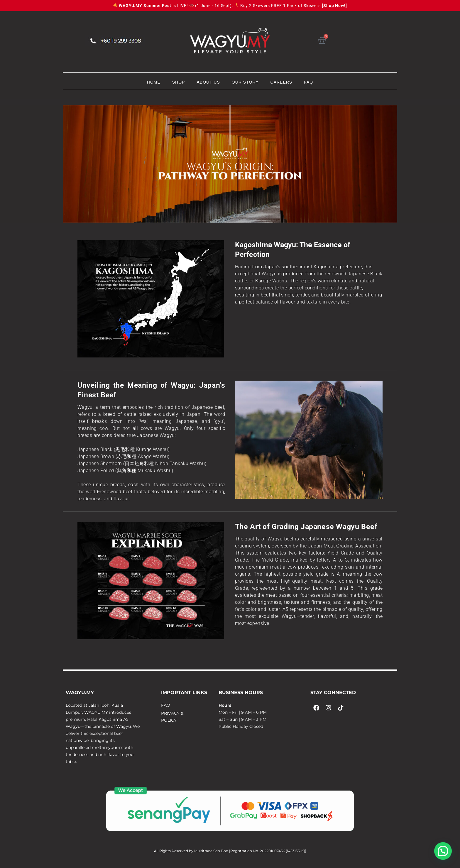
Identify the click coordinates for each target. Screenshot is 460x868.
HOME (154, 82)
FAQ (308, 82)
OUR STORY (245, 82)
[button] (443, 851)
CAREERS (281, 82)
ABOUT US (208, 82)
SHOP (179, 82)
